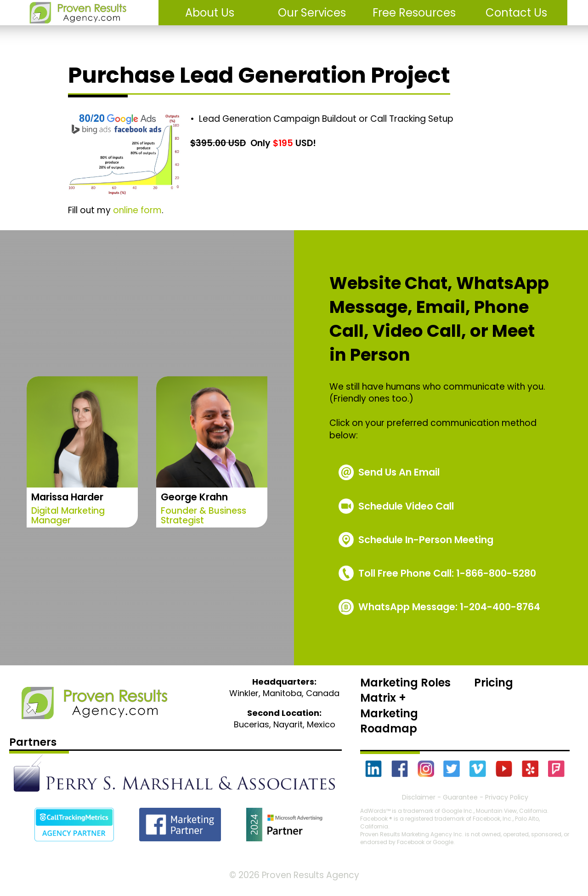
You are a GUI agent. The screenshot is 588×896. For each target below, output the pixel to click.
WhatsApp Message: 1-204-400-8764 (449, 607)
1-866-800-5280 (447, 573)
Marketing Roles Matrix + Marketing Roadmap (405, 706)
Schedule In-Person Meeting (426, 540)
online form (137, 210)
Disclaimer (419, 797)
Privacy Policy (507, 797)
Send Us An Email (399, 472)
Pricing (494, 683)
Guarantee (460, 797)
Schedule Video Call (406, 506)
